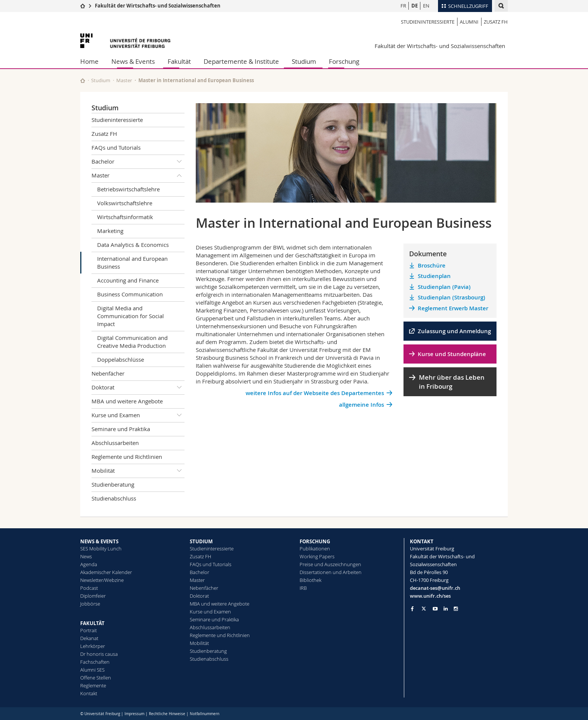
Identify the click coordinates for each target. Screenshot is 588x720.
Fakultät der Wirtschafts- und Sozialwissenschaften (158, 6)
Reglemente (93, 685)
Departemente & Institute (241, 61)
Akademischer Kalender (106, 572)
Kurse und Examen (138, 415)
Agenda (89, 564)
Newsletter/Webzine (102, 580)
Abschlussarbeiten (115, 443)
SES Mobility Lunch (101, 549)
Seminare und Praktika (121, 429)
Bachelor (138, 162)
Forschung (344, 61)
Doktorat (138, 388)
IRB (303, 588)
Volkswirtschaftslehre (125, 203)
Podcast (89, 588)
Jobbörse (90, 604)
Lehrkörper (93, 646)
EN (426, 6)
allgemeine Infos (361, 405)
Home (89, 61)
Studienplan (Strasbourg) (451, 297)
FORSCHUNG (315, 541)
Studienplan (434, 276)
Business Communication (130, 294)
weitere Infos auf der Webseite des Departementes (315, 393)
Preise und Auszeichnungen (330, 564)
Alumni (469, 22)
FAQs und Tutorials (116, 147)
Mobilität (138, 471)
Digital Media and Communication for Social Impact (130, 316)
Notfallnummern (205, 714)
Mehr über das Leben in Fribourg (452, 382)
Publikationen (315, 549)
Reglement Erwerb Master (453, 308)
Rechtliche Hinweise (167, 714)
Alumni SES (92, 670)
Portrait (88, 630)
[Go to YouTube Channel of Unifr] (435, 609)
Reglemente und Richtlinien (127, 457)
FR (403, 6)
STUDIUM (201, 541)
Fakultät (179, 61)
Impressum (134, 714)
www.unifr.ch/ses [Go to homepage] (430, 596)
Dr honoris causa (99, 654)
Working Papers (317, 556)
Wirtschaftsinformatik (125, 217)
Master (124, 80)
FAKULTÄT (92, 623)
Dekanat (89, 638)
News (86, 556)
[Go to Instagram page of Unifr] (456, 609)
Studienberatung (113, 484)
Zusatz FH (496, 22)
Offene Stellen (96, 678)
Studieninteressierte (428, 22)
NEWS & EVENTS (99, 541)
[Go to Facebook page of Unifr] (412, 609)
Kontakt (89, 693)
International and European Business (132, 262)
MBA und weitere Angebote (127, 401)
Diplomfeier (93, 596)
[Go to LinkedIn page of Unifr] (446, 609)
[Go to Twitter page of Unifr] (424, 609)
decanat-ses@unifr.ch (435, 588)
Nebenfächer (108, 373)
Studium (304, 61)
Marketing (110, 231)
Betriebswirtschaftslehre (128, 189)
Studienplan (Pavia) (444, 287)
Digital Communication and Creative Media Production (132, 342)
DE (415, 6)
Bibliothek (310, 580)
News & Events (133, 61)
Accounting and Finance (128, 280)
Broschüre (432, 265)
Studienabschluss (114, 498)
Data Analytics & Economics (133, 245)
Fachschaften (95, 662)
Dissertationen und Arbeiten (331, 572)
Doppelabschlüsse (121, 359)
